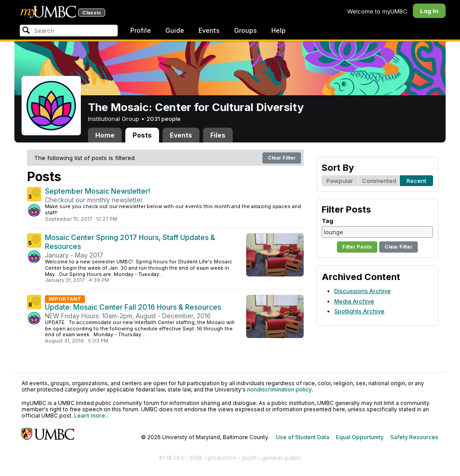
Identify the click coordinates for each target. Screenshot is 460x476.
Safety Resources (414, 437)
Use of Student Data (303, 437)
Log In (429, 11)
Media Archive (354, 301)
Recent (416, 181)
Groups (245, 30)
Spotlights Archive (359, 311)
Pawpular (340, 181)
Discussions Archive (363, 291)
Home (105, 135)
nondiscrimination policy (279, 389)
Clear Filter (282, 158)
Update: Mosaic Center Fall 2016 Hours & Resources (133, 307)
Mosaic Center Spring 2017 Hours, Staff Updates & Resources (130, 242)
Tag (327, 221)
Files (218, 135)
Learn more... (92, 416)
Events (209, 30)
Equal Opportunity (360, 437)
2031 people (164, 119)
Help (279, 30)
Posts (142, 135)
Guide (175, 30)
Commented (379, 181)
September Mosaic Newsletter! (97, 191)
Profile (141, 30)
